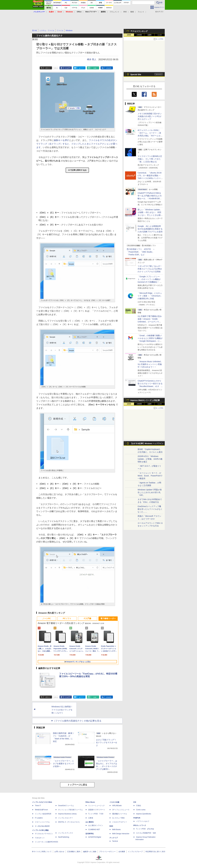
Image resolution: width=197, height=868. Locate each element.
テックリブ (114, 838)
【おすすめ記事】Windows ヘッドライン (147, 444)
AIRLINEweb (117, 806)
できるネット (40, 838)
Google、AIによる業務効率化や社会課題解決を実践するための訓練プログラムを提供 (150, 229)
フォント (141, 12)
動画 (132, 12)
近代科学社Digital (95, 837)
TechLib (115, 841)
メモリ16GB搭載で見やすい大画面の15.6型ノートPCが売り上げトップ (150, 116)
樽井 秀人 (92, 59)
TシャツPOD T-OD (96, 814)
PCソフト (67, 618)
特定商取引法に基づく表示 (155, 852)
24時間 (139, 35)
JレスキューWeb (118, 818)
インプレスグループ (135, 852)
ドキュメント (115, 12)
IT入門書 (88, 618)
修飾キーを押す (61, 140)
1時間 (129, 35)
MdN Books (116, 830)
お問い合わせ (59, 852)
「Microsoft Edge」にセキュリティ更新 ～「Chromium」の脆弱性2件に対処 (150, 296)
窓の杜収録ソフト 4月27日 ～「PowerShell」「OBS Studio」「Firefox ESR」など (141, 252)
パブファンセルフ (143, 821)
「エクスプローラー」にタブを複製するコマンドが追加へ (63, 764)
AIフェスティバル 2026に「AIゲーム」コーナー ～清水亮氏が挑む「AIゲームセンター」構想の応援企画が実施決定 (150, 136)
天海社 (139, 806)
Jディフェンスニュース (121, 810)
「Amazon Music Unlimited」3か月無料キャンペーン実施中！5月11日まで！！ (150, 364)
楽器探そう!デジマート (97, 810)
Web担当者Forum (41, 810)
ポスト (48, 68)
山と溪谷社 (90, 822)
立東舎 (91, 818)
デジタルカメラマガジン (44, 834)
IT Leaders (39, 818)
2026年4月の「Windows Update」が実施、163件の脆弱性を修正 (150, 459)
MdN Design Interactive (121, 834)
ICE (135, 802)
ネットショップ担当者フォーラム (70, 810)
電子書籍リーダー (108, 618)
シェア (68, 68)
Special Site (136, 74)
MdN (111, 826)
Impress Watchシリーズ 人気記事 (145, 400)
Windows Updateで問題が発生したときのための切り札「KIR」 (150, 492)
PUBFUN (137, 818)
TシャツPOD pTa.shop (145, 829)
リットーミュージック (96, 806)
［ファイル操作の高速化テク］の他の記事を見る (77, 721)
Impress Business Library (67, 814)
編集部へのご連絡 (90, 852)
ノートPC (46, 618)
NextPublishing (64, 837)
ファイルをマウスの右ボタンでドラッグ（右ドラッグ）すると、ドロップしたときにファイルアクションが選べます (77, 144)
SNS (125, 12)
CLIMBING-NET (94, 830)
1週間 (149, 35)
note (95, 68)
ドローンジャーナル (42, 822)
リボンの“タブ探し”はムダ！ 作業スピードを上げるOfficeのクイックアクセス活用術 (150, 269)
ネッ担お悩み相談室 (42, 826)
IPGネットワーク (140, 825)
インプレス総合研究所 (43, 814)
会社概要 (122, 852)
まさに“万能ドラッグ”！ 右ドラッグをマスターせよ (107, 742)
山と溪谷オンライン (96, 825)
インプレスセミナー (66, 818)
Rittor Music (90, 802)
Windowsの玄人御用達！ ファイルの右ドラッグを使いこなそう (63, 710)
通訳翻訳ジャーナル (120, 814)
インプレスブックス (66, 833)
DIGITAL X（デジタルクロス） (69, 822)
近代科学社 (90, 834)
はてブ (81, 68)
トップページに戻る (77, 785)
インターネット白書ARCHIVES (46, 842)
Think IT (38, 806)
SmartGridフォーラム (66, 806)
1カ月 (160, 35)
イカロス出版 (114, 802)
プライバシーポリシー (107, 852)
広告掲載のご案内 (74, 852)
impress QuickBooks (144, 814)
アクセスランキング (139, 31)
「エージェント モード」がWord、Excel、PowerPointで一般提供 (150, 476)
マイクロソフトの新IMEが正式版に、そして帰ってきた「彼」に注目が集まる (150, 159)
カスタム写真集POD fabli (146, 833)
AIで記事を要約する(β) (77, 170)
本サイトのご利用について (42, 852)
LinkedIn (109, 68)
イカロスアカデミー (120, 822)
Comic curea (141, 810)
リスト (56, 68)
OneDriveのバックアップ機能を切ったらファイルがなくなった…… (150, 509)
